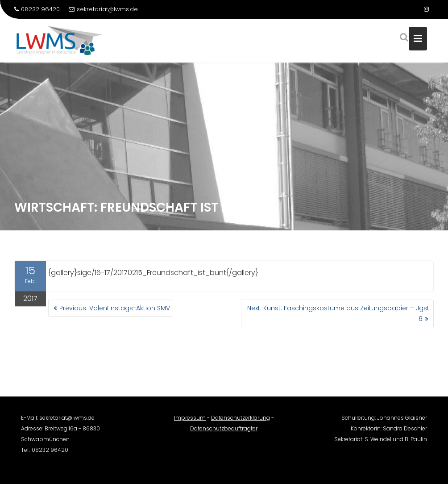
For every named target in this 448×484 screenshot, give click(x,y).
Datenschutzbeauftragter (224, 432)
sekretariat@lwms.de (103, 9)
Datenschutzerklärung (241, 421)
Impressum (190, 421)
